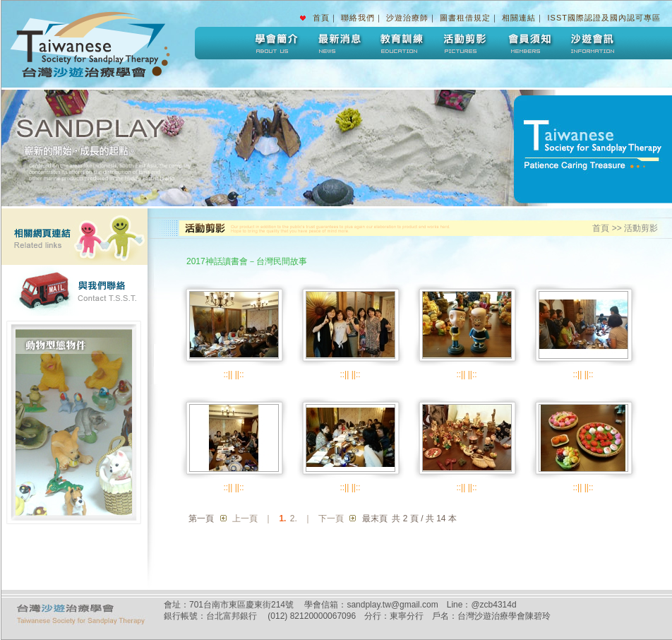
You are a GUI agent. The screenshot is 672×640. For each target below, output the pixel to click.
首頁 (321, 18)
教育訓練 (402, 43)
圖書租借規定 (465, 18)
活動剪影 (465, 43)
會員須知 (529, 43)
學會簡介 (275, 43)
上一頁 (245, 518)
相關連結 (519, 18)
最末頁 (375, 518)
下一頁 (331, 518)
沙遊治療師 (407, 18)
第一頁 (201, 518)
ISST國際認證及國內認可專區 (604, 18)
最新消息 (338, 43)
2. (294, 518)
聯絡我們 (358, 18)
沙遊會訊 (592, 43)
